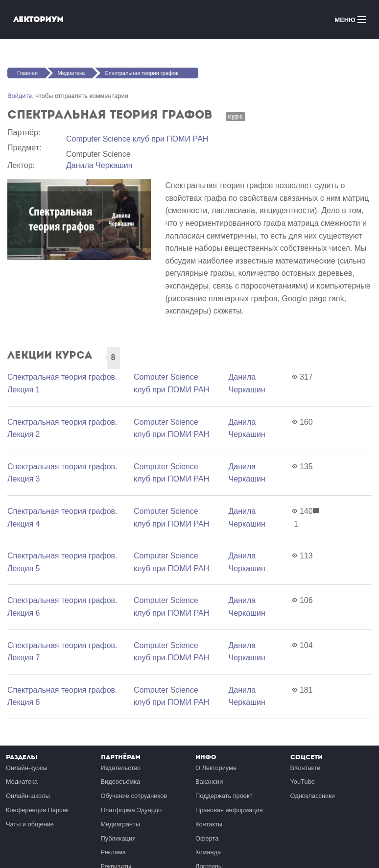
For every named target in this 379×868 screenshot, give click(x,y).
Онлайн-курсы (27, 768)
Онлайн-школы (28, 796)
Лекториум (38, 19)
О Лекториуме (216, 768)
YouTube (303, 782)
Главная (27, 73)
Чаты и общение (30, 824)
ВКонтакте (306, 768)
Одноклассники (313, 796)
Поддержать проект (224, 796)
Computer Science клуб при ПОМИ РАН (137, 139)
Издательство (121, 768)
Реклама (113, 852)
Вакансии (209, 782)
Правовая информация (229, 810)
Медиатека (71, 73)
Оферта (207, 838)
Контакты (209, 824)
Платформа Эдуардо (131, 810)
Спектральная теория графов (142, 73)
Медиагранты (120, 824)
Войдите (20, 96)
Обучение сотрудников (134, 796)
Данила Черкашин (99, 165)
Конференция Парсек (37, 810)
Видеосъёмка (121, 782)
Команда (208, 852)
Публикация (118, 838)
